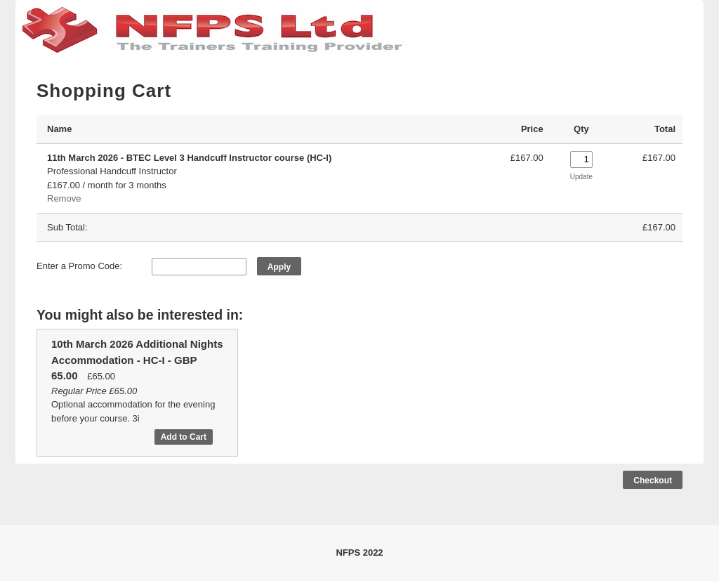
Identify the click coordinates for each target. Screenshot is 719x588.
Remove (64, 198)
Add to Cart (184, 437)
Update (581, 177)
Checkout (653, 481)
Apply (279, 267)
